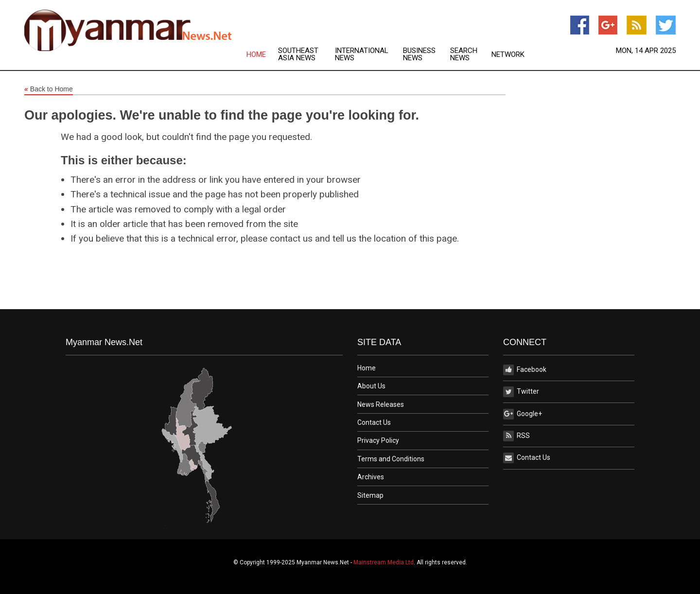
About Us (371, 386)
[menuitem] (262, 54)
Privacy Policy (378, 440)
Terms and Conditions (391, 459)
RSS (516, 436)
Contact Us (374, 422)
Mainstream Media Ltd (384, 562)
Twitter (521, 392)
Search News (464, 54)
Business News (419, 54)
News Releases (381, 404)
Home (256, 55)
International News (362, 54)
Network (508, 55)
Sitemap (370, 495)
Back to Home (49, 89)
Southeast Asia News (298, 54)
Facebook (525, 370)
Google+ (523, 414)
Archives (371, 477)
